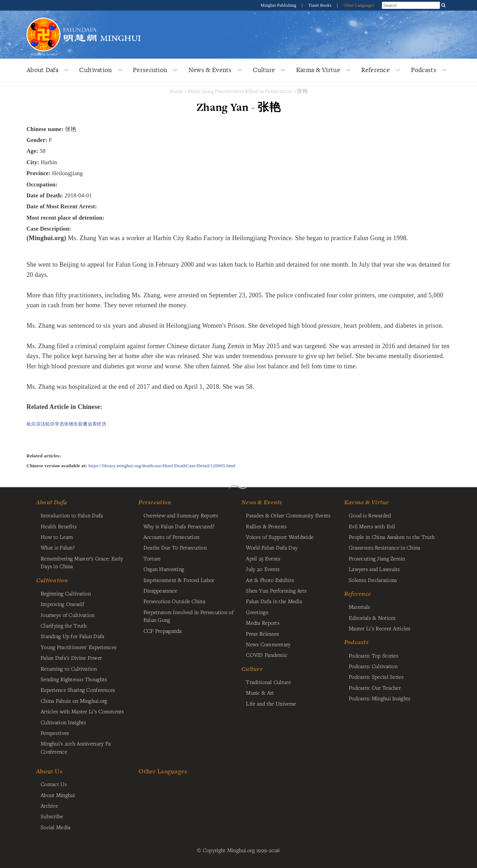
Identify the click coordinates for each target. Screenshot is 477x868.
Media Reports (263, 623)
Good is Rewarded (370, 515)
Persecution (150, 70)
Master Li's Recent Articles (380, 628)
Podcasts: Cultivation (373, 666)
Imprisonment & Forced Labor (179, 580)
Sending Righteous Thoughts (74, 679)
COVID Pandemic (267, 655)
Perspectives (55, 733)
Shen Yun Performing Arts (276, 590)
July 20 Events (263, 569)
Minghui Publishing (279, 5)
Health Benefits (59, 526)
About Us (49, 771)
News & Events (210, 70)
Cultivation (95, 70)
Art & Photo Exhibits (270, 580)
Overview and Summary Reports (181, 515)
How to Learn (57, 537)
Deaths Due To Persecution (175, 547)
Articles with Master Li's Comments (82, 711)
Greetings (257, 612)
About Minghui (58, 795)
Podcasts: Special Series (376, 677)
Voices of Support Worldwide (280, 537)
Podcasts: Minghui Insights (380, 698)
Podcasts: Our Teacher (375, 688)
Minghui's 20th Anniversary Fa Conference (76, 747)
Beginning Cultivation (66, 593)
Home (176, 91)
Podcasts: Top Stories (373, 655)
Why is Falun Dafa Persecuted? (179, 526)
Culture (264, 70)
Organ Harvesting (164, 569)
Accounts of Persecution (172, 537)
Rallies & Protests (266, 526)
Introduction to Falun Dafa (72, 515)
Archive (49, 805)
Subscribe (52, 816)
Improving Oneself (62, 604)
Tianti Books (321, 5)
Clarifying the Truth (64, 625)
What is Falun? (58, 547)
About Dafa (42, 70)
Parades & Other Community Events (288, 515)
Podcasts (424, 70)
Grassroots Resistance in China (385, 547)
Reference (375, 70)
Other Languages (359, 5)
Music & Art (260, 692)
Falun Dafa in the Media (274, 601)
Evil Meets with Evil (372, 526)
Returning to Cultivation (69, 668)
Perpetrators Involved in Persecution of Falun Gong (189, 616)
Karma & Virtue (318, 70)
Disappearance (160, 590)
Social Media (55, 827)
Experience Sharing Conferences (78, 690)
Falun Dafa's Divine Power (71, 658)
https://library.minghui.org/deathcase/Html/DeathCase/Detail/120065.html (162, 466)
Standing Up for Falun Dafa (73, 636)
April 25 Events (263, 558)
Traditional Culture (268, 682)
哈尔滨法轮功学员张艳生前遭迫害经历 (66, 424)
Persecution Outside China (174, 601)
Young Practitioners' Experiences (78, 647)
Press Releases (262, 634)
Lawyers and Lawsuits (374, 569)
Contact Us (54, 784)
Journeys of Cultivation (68, 615)
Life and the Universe (271, 703)
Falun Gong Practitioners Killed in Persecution (241, 91)
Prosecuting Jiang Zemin (377, 558)
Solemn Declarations (373, 580)
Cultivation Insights (63, 722)
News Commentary (268, 644)
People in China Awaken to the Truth (392, 537)
